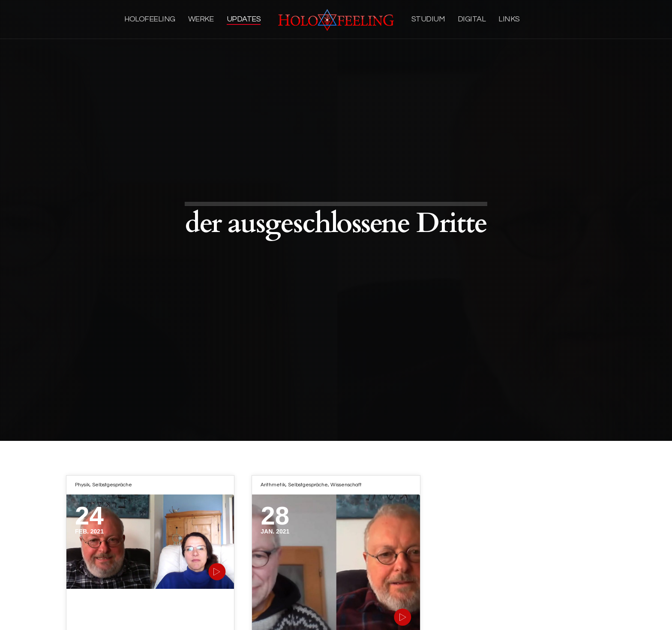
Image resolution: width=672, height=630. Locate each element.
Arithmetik (273, 485)
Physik (82, 485)
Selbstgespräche (112, 485)
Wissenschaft (346, 485)
